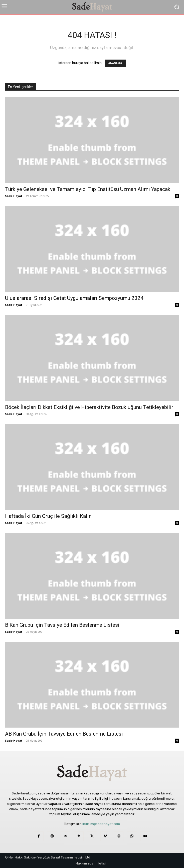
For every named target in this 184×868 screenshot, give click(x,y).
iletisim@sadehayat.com (101, 824)
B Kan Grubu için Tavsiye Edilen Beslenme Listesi (62, 625)
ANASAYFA (115, 63)
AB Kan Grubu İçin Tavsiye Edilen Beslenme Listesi (64, 734)
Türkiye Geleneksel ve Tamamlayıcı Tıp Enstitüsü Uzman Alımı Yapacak (88, 189)
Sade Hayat (14, 196)
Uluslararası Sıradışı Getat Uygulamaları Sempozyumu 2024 (74, 298)
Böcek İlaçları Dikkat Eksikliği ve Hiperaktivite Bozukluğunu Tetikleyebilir (89, 407)
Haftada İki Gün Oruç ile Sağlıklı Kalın (48, 516)
